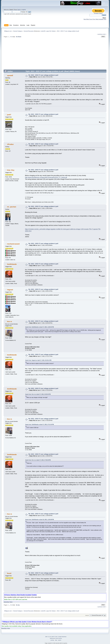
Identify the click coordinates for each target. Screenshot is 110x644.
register (24, 10)
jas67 (9, 115)
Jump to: (87, 615)
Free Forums (59, 638)
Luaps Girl (49, 31)
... (10, 37)
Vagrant (10, 290)
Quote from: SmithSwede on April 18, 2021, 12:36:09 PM (40, 520)
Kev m (10, 321)
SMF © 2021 (55, 637)
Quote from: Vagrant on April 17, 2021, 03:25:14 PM (38, 360)
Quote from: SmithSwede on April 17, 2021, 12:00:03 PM (40, 327)
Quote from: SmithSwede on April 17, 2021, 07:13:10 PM (40, 424)
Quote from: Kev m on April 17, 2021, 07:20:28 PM (38, 460)
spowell (10, 75)
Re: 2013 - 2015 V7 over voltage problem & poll (43, 75)
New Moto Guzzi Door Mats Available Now (95, 19)
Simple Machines (62, 637)
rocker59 (43, 31)
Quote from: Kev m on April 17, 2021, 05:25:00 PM (38, 394)
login (19, 10)
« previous (100, 34)
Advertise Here (8, 602)
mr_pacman (12, 207)
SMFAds (52, 638)
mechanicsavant (13, 244)
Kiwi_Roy (11, 170)
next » (105, 34)
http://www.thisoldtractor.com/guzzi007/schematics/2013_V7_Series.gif (46, 177)
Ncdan (53, 31)
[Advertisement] (55, 54)
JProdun (10, 144)
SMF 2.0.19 (48, 637)
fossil (9, 573)
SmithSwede (12, 264)
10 (12, 37)
